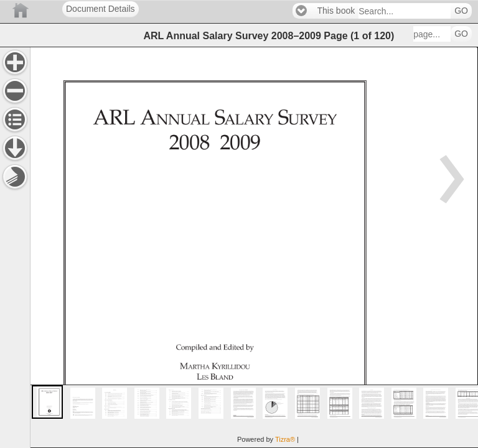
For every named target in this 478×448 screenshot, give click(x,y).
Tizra (285, 439)
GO (461, 11)
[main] (254, 247)
